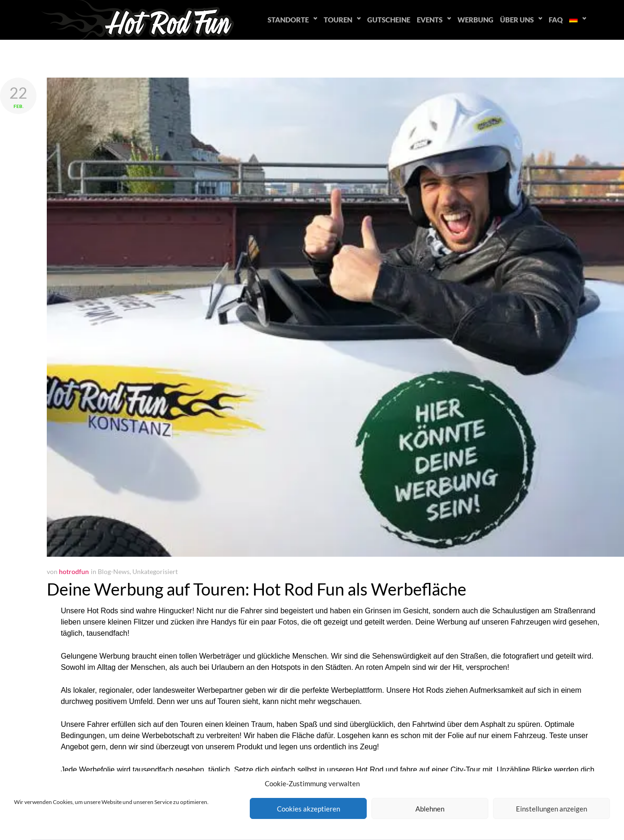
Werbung (475, 20)
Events (430, 20)
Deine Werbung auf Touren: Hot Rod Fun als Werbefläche (257, 589)
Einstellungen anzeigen (551, 809)
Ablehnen (430, 809)
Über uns (517, 20)
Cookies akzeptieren (308, 809)
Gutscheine (389, 20)
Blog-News (114, 571)
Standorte (288, 20)
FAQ (556, 20)
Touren (338, 20)
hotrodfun (74, 571)
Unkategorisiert (155, 571)
